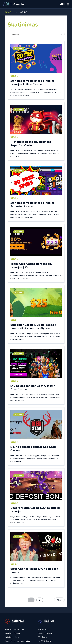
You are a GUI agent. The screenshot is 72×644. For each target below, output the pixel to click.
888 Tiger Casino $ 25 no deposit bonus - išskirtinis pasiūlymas (33, 327)
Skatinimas (19, 49)
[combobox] (36, 34)
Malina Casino (44, 629)
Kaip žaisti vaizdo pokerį (15, 629)
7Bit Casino (43, 637)
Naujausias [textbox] (15, 34)
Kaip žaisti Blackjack (13, 633)
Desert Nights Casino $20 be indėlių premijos (35, 510)
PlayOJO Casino (45, 641)
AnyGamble (9, 12)
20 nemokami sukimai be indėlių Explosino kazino (32, 205)
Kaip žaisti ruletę (12, 637)
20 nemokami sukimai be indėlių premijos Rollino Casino (32, 82)
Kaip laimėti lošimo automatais (18, 641)
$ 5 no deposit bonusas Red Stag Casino (33, 449)
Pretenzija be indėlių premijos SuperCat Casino (31, 144)
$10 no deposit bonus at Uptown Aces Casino (33, 388)
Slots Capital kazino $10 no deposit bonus (34, 570)
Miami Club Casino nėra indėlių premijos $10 (31, 266)
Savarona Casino (45, 633)
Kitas (59, 600)
